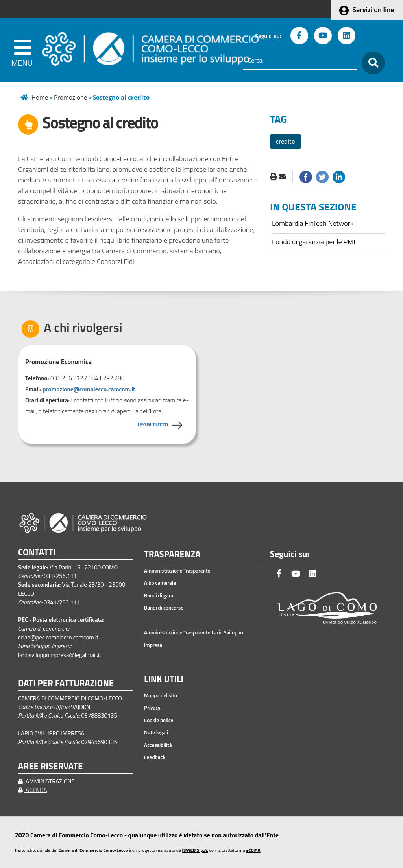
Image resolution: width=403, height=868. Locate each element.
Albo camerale (160, 583)
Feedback (155, 757)
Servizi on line (373, 10)
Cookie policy (159, 720)
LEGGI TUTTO (153, 424)
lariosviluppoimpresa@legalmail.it (60, 655)
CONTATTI (37, 552)
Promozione (70, 97)
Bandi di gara (159, 595)
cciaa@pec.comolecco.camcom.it (58, 637)
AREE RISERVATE (50, 766)
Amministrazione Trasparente (177, 571)
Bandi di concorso (164, 608)
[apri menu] (23, 50)
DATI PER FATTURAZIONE (66, 683)
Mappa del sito (161, 695)
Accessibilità (158, 745)
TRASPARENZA (172, 555)
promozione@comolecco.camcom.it (89, 389)
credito (286, 141)
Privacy (152, 708)
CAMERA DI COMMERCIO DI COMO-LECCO (70, 698)
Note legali (156, 732)
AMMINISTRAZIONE (46, 781)
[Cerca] (300, 61)
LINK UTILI (164, 679)
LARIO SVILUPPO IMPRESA (51, 733)
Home (40, 97)
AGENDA (33, 790)
